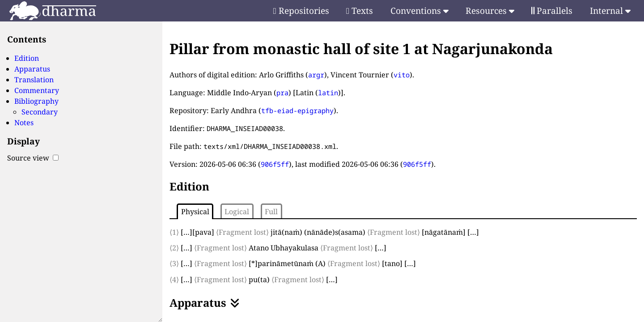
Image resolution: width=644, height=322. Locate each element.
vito (402, 75)
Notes (24, 123)
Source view (33, 158)
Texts (360, 11)
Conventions (419, 11)
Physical (195, 212)
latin (328, 93)
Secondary (40, 112)
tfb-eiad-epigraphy (297, 110)
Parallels (552, 11)
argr (316, 75)
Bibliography (36, 101)
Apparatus (32, 69)
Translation (34, 80)
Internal (610, 11)
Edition (27, 58)
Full (271, 212)
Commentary (37, 90)
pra (282, 93)
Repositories (301, 11)
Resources (490, 11)
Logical (237, 212)
